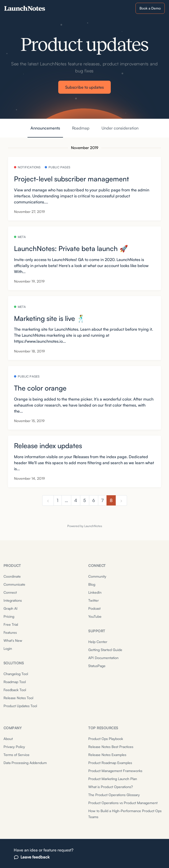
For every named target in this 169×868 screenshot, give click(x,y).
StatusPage (97, 666)
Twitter (93, 600)
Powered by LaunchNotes (85, 526)
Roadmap (81, 128)
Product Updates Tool (20, 706)
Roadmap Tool (15, 682)
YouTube (95, 616)
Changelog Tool (16, 674)
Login (8, 648)
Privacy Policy (14, 747)
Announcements (45, 128)
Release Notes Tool (18, 698)
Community (97, 576)
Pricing (9, 616)
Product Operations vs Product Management (123, 803)
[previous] (48, 501)
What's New (13, 640)
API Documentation (103, 658)
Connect (10, 592)
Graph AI (10, 608)
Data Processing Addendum (25, 763)
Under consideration (120, 128)
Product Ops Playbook (106, 739)
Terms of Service (16, 755)
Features (10, 632)
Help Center (98, 642)
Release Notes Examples (107, 755)
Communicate (14, 584)
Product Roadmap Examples (110, 763)
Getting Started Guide (105, 650)
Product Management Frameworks (115, 771)
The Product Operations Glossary (114, 795)
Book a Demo (150, 8)
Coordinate (12, 576)
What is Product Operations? (110, 787)
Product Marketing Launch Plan (113, 779)
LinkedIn (95, 592)
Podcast (94, 608)
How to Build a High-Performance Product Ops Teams (125, 814)
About (8, 739)
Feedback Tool (15, 690)
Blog (92, 584)
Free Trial (11, 624)
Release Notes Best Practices (111, 747)
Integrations (13, 600)
